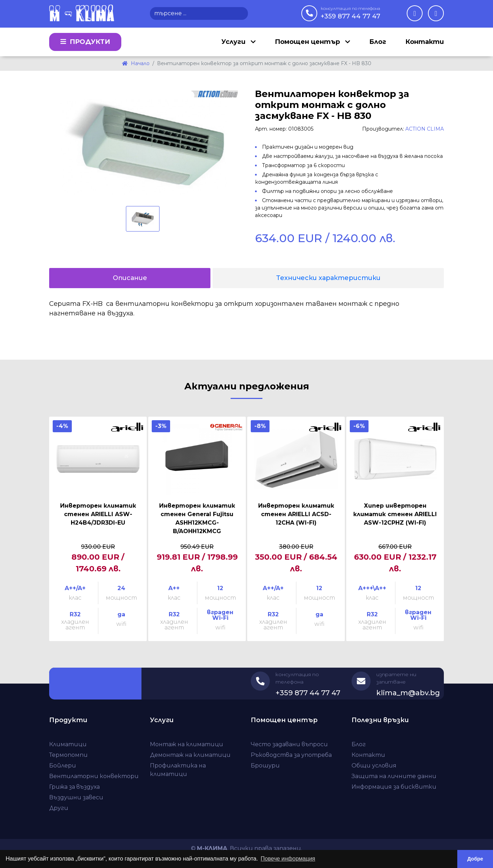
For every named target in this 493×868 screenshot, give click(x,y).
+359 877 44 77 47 (350, 13)
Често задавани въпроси (289, 744)
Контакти (425, 42)
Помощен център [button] (308, 42)
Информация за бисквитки (394, 787)
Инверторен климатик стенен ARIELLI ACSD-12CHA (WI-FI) (296, 514)
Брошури (265, 766)
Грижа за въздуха (74, 787)
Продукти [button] (85, 42)
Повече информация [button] (288, 859)
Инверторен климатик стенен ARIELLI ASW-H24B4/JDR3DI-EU (98, 514)
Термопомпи (68, 755)
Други (59, 808)
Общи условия (374, 766)
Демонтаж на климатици (190, 755)
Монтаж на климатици (187, 744)
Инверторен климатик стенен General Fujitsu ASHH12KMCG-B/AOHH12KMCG (197, 518)
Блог (378, 42)
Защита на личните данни (394, 776)
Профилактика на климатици (178, 770)
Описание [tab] (130, 278)
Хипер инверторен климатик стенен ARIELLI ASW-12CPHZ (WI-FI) (395, 514)
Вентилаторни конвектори (94, 776)
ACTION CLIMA (425, 129)
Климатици (68, 744)
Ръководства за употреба (291, 755)
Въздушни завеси (76, 797)
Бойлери (63, 766)
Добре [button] (475, 859)
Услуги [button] (234, 42)
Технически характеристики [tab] (328, 278)
